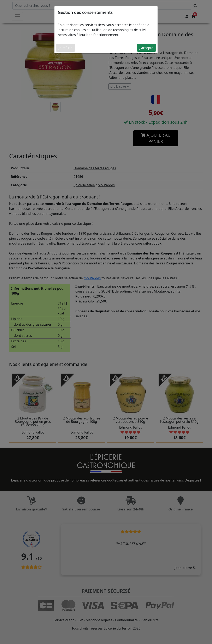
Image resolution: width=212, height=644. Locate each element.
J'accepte (146, 48)
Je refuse (66, 48)
